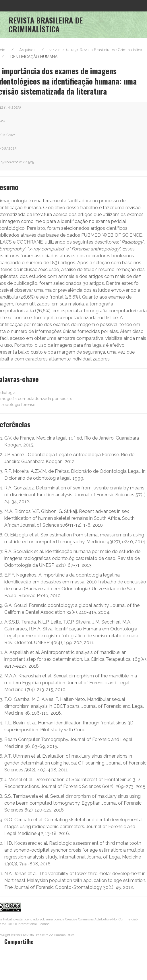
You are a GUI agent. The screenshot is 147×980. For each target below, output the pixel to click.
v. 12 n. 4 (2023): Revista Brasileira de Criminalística (96, 50)
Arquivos (27, 50)
